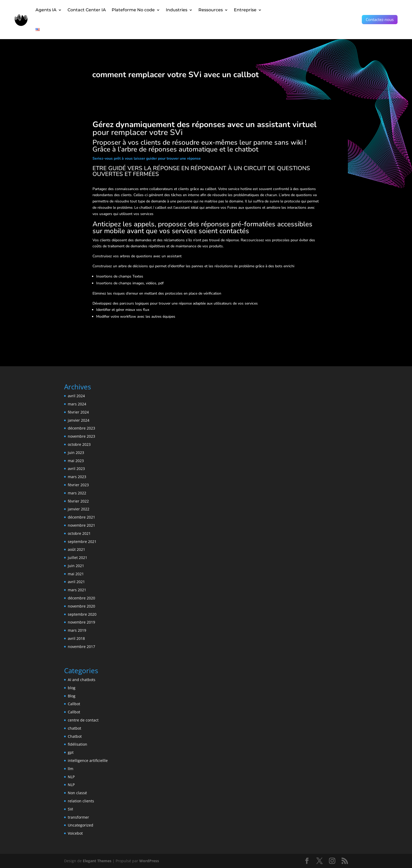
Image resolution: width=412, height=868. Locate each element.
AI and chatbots (82, 680)
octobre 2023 (79, 444)
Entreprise (245, 10)
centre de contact (83, 720)
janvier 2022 (79, 509)
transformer (78, 817)
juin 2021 (76, 566)
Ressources (211, 10)
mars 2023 (77, 477)
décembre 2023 (81, 428)
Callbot (74, 704)
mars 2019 (77, 630)
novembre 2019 (81, 622)
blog (72, 688)
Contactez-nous (380, 19)
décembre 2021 (81, 517)
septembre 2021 (82, 542)
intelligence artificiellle (88, 760)
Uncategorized (81, 825)
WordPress (149, 861)
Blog (72, 696)
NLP (71, 777)
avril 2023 (76, 469)
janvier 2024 (79, 420)
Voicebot (75, 833)
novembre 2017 (81, 647)
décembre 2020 (81, 598)
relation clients (81, 801)
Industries (177, 10)
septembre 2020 (82, 614)
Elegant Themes (97, 861)
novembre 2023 (81, 436)
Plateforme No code (133, 10)
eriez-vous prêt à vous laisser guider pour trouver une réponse (148, 158)
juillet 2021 (78, 558)
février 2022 (78, 501)
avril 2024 (76, 396)
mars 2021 (77, 590)
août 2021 (76, 549)
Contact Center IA (87, 10)
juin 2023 (76, 453)
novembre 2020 (81, 606)
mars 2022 (77, 493)
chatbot (74, 728)
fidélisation (78, 744)
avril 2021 (76, 582)
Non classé (77, 793)
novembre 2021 (81, 525)
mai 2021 (76, 574)
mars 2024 (77, 404)
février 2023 (78, 485)
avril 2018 (76, 638)
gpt (71, 752)
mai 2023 (76, 461)
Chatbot (75, 736)
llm (71, 769)
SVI (70, 809)
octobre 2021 (79, 533)
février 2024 (78, 412)
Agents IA (46, 10)
